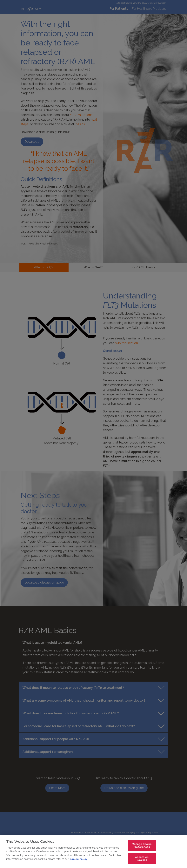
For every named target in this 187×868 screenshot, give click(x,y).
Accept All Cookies (142, 859)
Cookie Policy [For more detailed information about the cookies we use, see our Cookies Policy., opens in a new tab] (78, 859)
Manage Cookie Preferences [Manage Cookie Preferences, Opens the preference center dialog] (142, 846)
